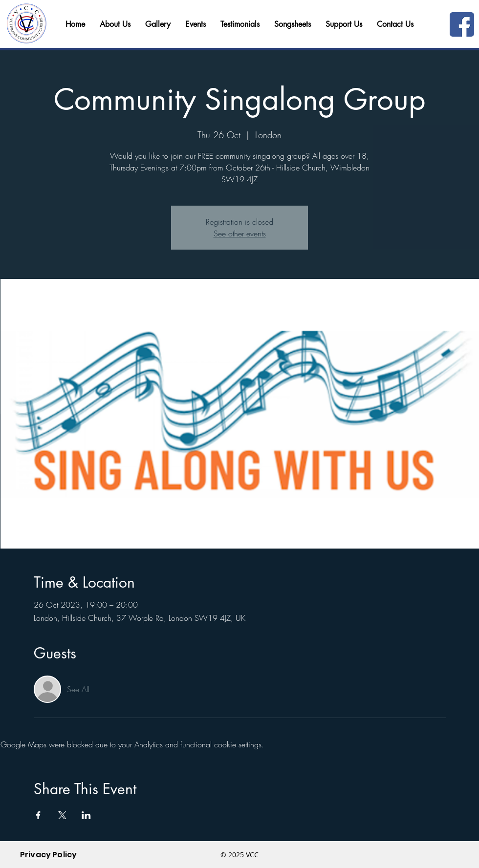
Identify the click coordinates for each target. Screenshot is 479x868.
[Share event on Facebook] (38, 815)
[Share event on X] (62, 815)
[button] (395, 24)
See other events (240, 233)
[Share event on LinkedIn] (86, 815)
